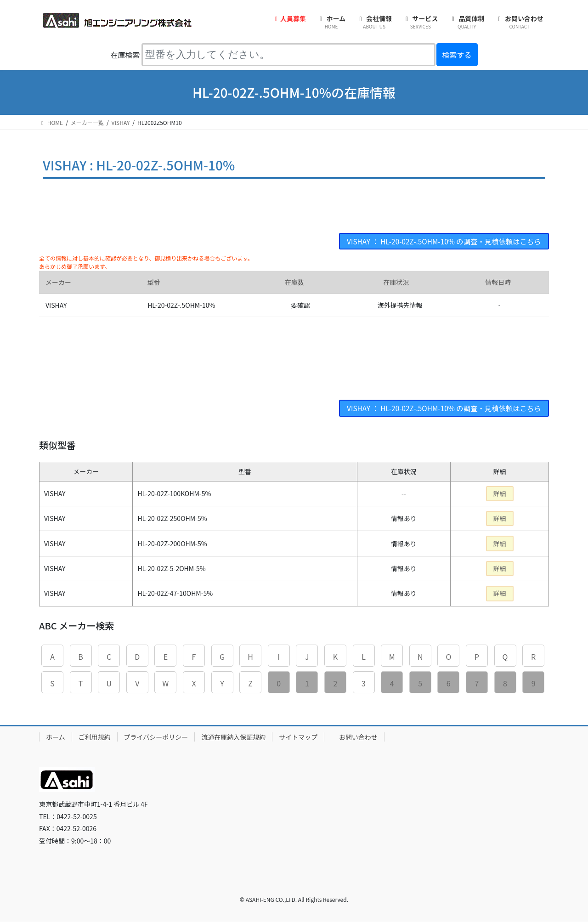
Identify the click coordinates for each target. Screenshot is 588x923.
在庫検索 (125, 55)
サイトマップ (298, 738)
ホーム (56, 738)
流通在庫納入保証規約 (233, 738)
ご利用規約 (95, 738)
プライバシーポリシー (156, 738)
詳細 (500, 495)
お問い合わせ (358, 738)
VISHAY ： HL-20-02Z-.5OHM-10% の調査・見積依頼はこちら (440, 242)
